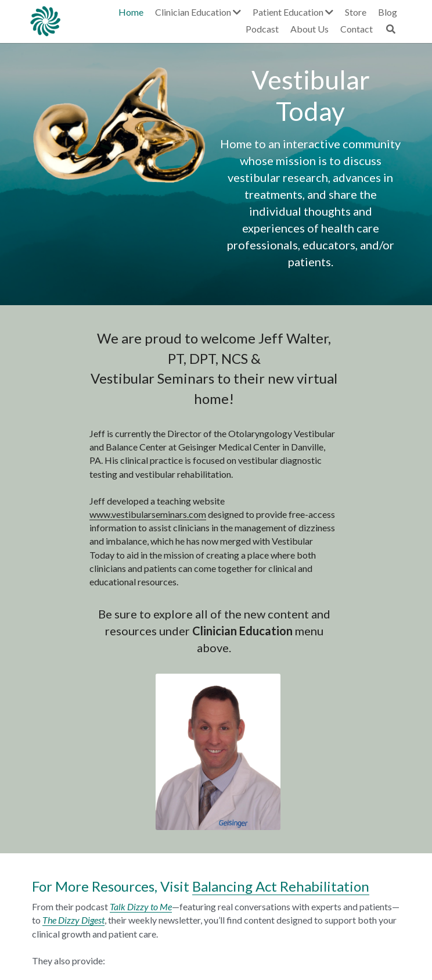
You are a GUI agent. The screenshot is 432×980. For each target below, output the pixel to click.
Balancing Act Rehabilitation (278, 730)
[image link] (45, 20)
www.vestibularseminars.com (86, 514)
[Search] (396, 29)
